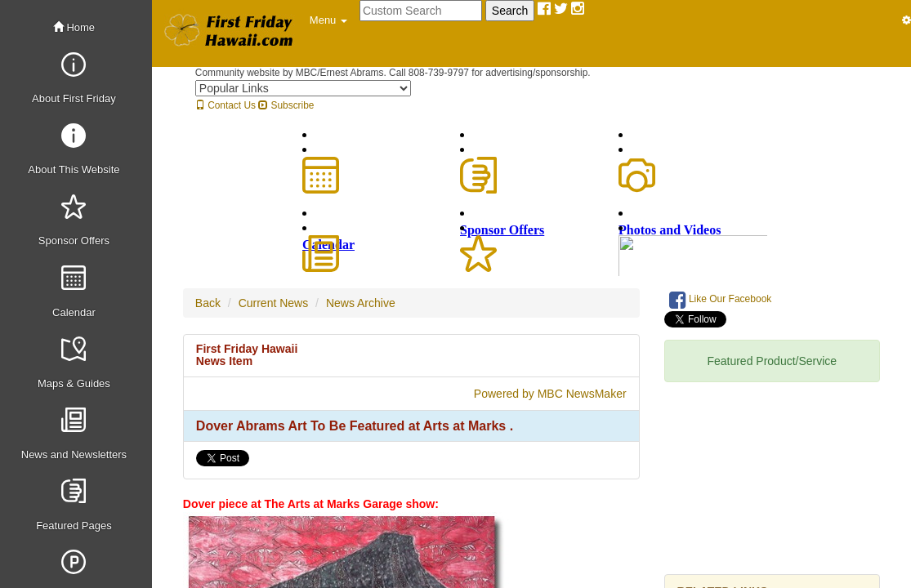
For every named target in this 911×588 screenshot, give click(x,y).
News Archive (361, 303)
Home (74, 27)
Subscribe (286, 105)
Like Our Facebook (721, 300)
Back (208, 303)
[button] (328, 20)
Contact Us (226, 105)
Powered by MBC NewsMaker (550, 394)
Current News (274, 303)
